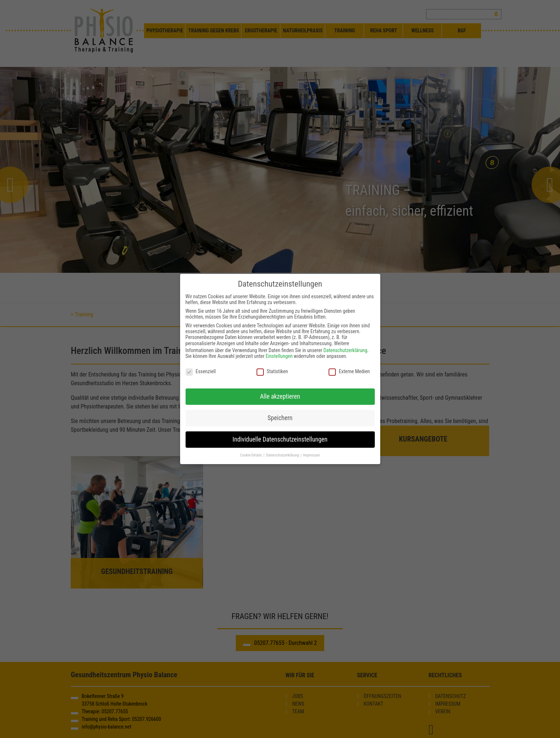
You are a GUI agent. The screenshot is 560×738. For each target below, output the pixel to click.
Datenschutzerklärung (345, 350)
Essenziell (201, 371)
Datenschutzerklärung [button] (283, 455)
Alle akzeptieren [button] (280, 396)
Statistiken (272, 371)
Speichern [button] (280, 418)
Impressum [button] (311, 455)
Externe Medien (349, 371)
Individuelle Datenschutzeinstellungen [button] (280, 439)
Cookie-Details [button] (251, 455)
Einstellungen (279, 356)
